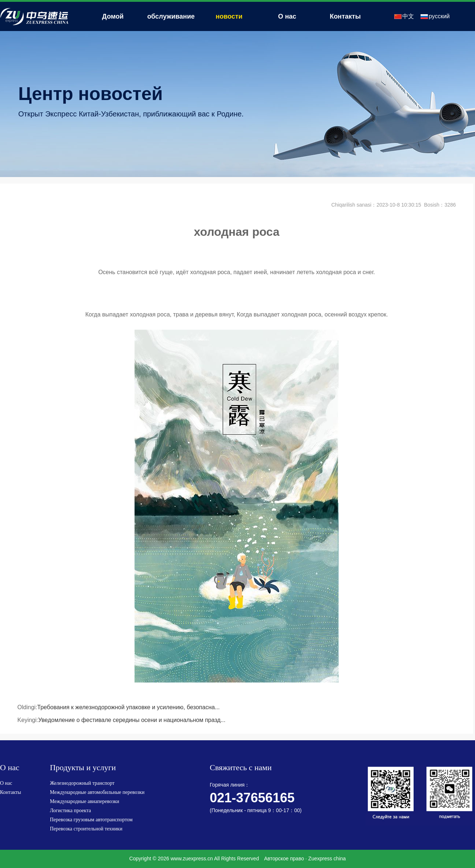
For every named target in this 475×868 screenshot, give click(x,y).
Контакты (345, 16)
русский (439, 16)
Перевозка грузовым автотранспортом (91, 820)
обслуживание (171, 16)
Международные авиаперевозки (84, 801)
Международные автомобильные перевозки (97, 792)
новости (229, 16)
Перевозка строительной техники (86, 829)
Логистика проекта (70, 811)
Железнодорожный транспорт (82, 783)
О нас (287, 16)
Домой (113, 16)
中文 (408, 16)
